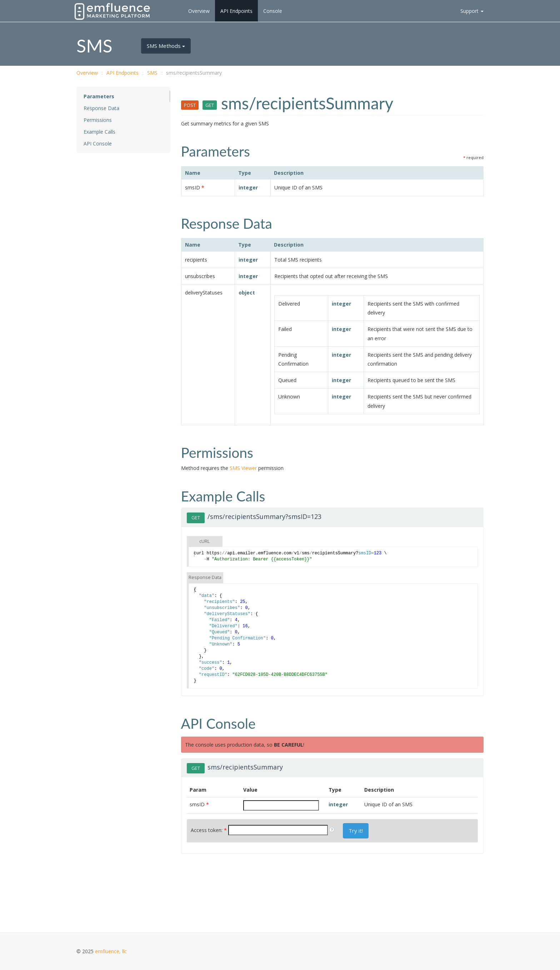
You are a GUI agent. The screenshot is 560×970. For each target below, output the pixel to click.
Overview (199, 11)
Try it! (356, 831)
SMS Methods (166, 46)
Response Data (101, 108)
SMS (152, 73)
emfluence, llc (111, 951)
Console (273, 11)
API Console (98, 143)
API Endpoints (236, 11)
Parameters (99, 96)
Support (472, 11)
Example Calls (99, 132)
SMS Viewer (243, 468)
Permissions (98, 120)
